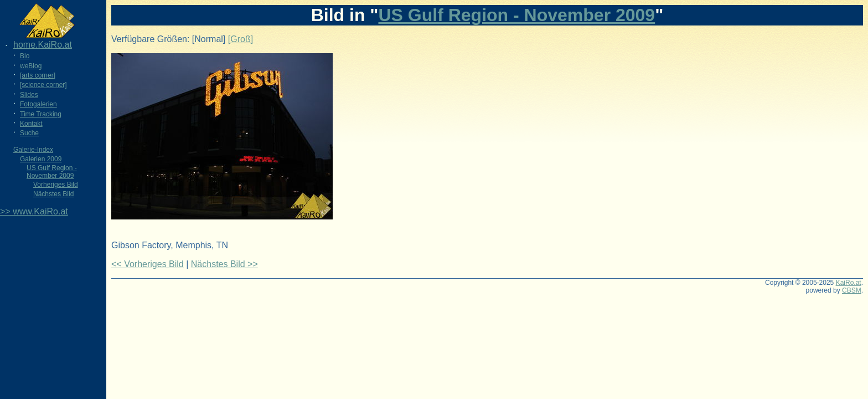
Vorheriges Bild (56, 185)
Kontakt (31, 124)
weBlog (31, 66)
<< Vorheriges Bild (148, 264)
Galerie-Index (33, 150)
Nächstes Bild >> (224, 264)
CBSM (852, 290)
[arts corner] (38, 75)
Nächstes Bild (53, 194)
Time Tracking (41, 114)
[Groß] (241, 39)
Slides (29, 95)
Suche (29, 133)
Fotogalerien (38, 104)
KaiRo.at (849, 283)
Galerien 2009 (41, 159)
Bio (25, 56)
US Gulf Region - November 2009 (52, 172)
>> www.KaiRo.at (34, 211)
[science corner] (43, 85)
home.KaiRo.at (43, 45)
